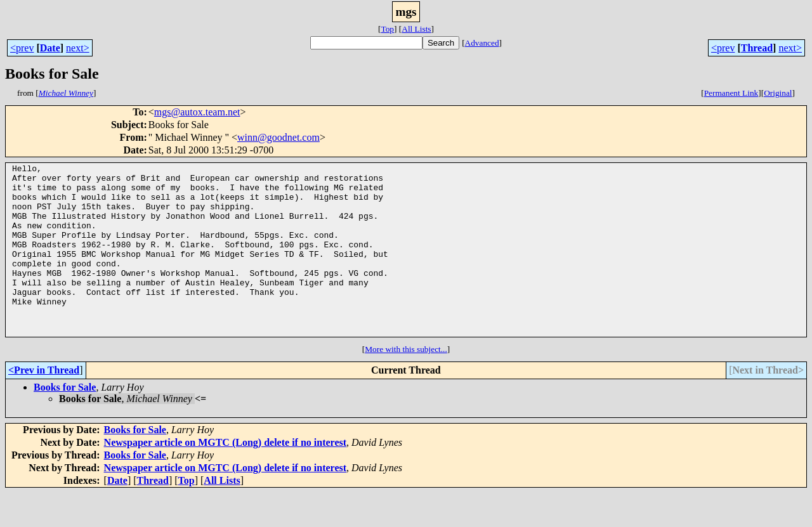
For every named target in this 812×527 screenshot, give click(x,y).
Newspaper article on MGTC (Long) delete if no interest (225, 477)
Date (50, 48)
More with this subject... (406, 383)
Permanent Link (731, 93)
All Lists (416, 29)
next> (78, 48)
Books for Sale (65, 421)
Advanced (482, 43)
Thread (757, 48)
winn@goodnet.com (278, 137)
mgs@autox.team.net (197, 112)
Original (778, 93)
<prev (22, 48)
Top (387, 29)
